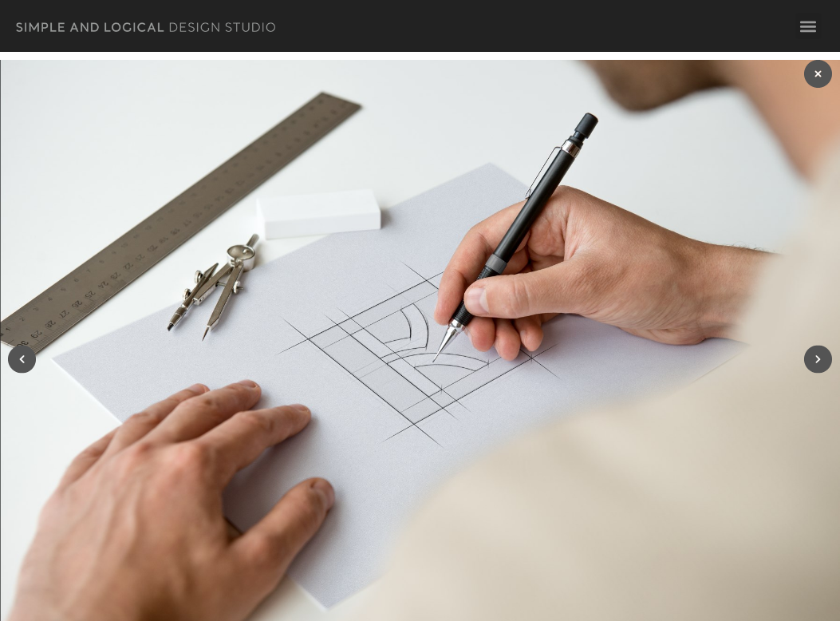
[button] (808, 26)
